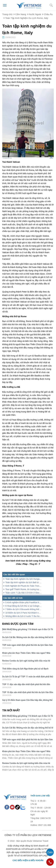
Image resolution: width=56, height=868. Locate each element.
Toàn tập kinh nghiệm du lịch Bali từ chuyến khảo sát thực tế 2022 (24, 582)
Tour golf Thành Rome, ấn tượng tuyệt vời (24, 589)
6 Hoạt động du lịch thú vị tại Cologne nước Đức (24, 606)
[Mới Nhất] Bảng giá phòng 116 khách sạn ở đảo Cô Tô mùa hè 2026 (28, 630)
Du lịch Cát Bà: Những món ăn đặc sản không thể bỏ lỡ (28, 637)
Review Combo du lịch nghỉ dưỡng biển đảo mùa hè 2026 (26, 661)
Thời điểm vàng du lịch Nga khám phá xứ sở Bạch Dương (25, 669)
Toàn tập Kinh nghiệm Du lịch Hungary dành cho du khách (24, 579)
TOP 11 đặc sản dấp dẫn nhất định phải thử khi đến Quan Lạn (26, 685)
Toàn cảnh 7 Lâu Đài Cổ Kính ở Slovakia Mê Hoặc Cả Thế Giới (24, 593)
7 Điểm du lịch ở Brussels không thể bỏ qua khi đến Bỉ (24, 609)
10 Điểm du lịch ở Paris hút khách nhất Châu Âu (24, 613)
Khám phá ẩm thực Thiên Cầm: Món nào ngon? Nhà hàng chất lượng (26, 653)
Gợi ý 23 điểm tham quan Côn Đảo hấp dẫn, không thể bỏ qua (27, 700)
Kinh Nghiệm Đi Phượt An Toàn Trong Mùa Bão (24, 586)
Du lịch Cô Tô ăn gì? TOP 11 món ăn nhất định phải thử (28, 677)
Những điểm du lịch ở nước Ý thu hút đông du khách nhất (24, 616)
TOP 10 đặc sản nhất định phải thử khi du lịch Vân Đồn (28, 692)
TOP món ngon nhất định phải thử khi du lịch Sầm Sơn (27, 645)
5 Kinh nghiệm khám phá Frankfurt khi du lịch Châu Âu (24, 602)
